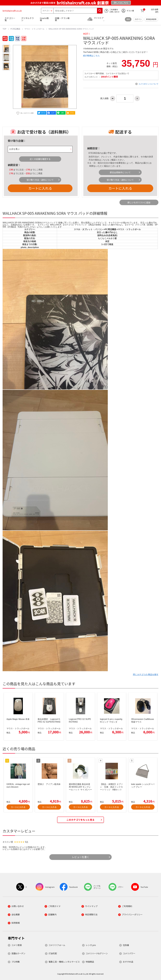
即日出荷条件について (120, 172)
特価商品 (90, 962)
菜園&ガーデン (18, 953)
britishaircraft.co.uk (12, 11)
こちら (104, 160)
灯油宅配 (53, 953)
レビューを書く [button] (81, 857)
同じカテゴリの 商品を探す (146, 675)
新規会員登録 (151, 19)
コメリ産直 (17, 945)
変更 (128, 19)
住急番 (126, 945)
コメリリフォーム (57, 945)
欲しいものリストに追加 (139, 202)
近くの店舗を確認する (40, 159)
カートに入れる (40, 188)
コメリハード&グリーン (97, 953)
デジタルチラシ (28, 19)
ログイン (138, 19)
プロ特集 (16, 962)
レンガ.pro (91, 945)
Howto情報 (44, 19)
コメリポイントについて (148, 84)
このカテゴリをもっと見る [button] (81, 820)
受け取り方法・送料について (40, 180)
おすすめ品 (128, 962)
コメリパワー (129, 953)
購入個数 (105, 98)
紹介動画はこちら (91, 56)
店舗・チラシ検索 (62, 19)
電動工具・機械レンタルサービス (64, 962)
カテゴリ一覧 (10, 19)
